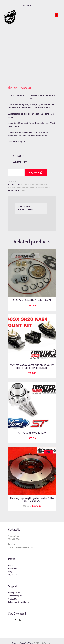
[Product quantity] (16, 168)
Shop (10, 567)
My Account (13, 570)
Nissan (12, 183)
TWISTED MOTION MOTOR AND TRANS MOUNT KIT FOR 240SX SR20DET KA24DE (32, 362)
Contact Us (13, 564)
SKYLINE (40, 183)
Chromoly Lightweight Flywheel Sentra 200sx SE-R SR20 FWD (32, 495)
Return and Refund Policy (19, 598)
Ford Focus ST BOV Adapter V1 (32, 429)
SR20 (47, 183)
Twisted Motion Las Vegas (23, 639)
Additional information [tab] (26, 204)
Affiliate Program (15, 591)
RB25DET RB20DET (26, 183)
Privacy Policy (14, 588)
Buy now (34, 168)
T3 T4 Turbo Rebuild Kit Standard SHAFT (32, 296)
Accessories (28, 180)
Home (11, 561)
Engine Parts (43, 180)
